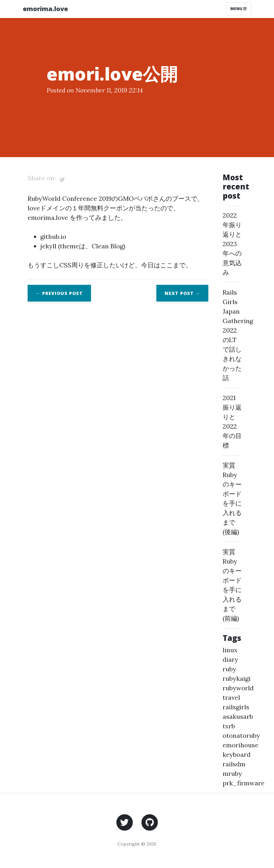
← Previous (59, 293)
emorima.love (45, 9)
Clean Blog (108, 246)
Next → (182, 293)
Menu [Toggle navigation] (238, 9)
